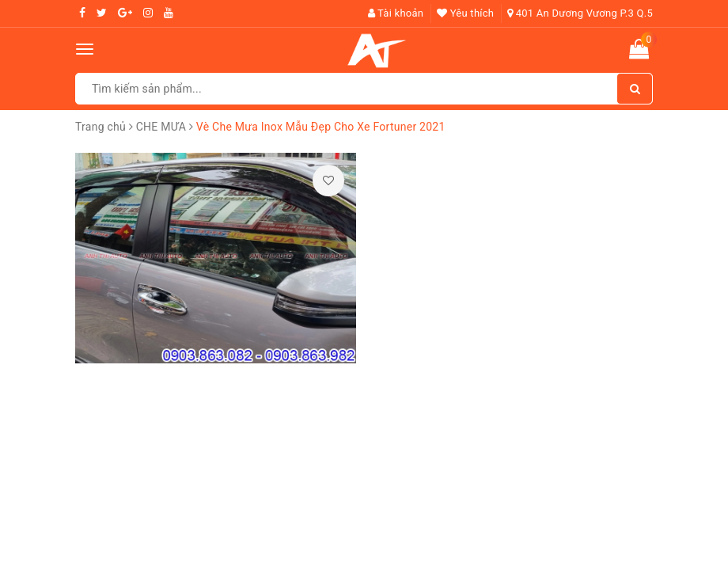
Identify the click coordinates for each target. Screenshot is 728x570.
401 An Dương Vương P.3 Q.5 (580, 13)
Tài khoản (396, 13)
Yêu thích (465, 13)
